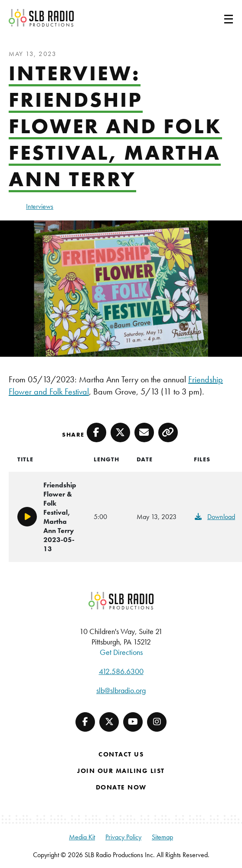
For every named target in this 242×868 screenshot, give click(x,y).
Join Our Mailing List (121, 771)
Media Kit (82, 837)
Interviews (40, 206)
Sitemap (162, 837)
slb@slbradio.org (121, 690)
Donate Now (121, 787)
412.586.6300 (121, 671)
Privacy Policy (123, 837)
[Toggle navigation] (218, 18)
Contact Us (121, 754)
